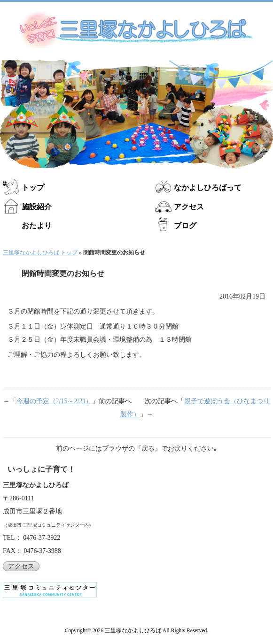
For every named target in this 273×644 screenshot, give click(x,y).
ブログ (185, 226)
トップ (33, 188)
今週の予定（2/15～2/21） (55, 401)
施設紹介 (37, 207)
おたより (37, 226)
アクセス (189, 207)
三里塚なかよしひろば (133, 631)
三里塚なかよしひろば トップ (40, 253)
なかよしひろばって (208, 188)
